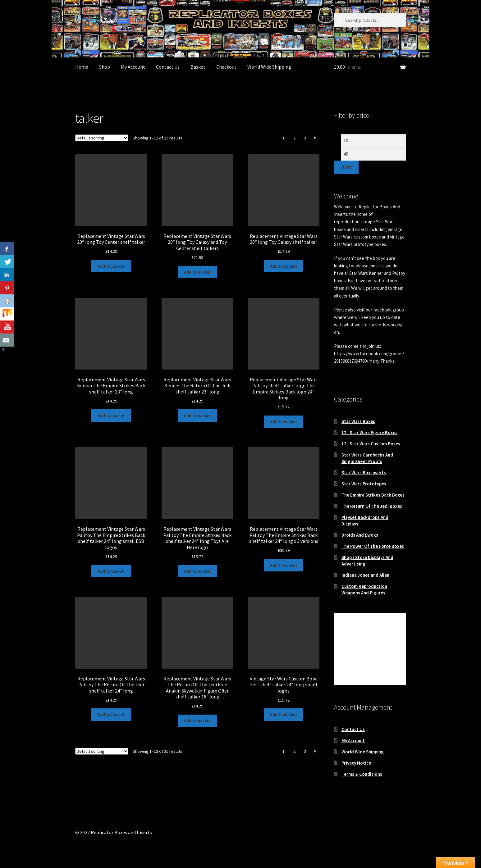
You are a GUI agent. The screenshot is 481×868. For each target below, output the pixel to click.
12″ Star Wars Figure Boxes (369, 432)
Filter (346, 167)
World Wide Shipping (269, 67)
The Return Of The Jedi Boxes (372, 506)
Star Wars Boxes (358, 421)
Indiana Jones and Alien (365, 575)
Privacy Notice (356, 763)
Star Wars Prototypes (364, 484)
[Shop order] (102, 138)
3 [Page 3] (305, 138)
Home (82, 67)
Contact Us (168, 67)
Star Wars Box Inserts (364, 473)
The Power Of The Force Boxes (373, 546)
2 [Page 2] (294, 138)
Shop (105, 67)
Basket (198, 67)
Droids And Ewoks (360, 535)
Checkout (226, 67)
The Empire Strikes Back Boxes (373, 495)
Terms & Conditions (362, 774)
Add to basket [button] (111, 266)
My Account (133, 67)
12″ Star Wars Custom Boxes (371, 444)
